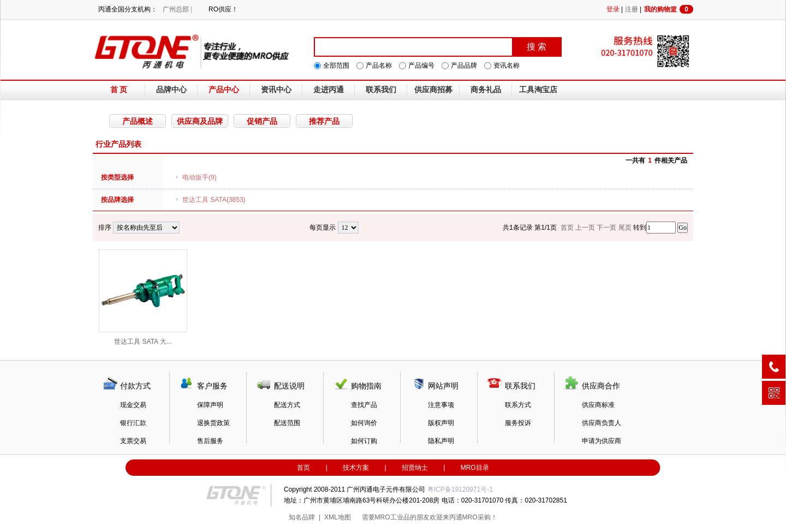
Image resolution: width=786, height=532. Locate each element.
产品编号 (421, 65)
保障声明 (210, 405)
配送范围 (287, 423)
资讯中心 (276, 90)
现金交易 (133, 405)
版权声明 (441, 423)
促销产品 (262, 121)
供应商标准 (598, 405)
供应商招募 (433, 90)
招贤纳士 (415, 468)
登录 (613, 9)
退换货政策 (213, 423)
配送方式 (287, 405)
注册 (632, 9)
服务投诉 (518, 423)
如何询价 (364, 423)
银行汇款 (133, 423)
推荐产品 (324, 121)
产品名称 (379, 65)
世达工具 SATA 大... (143, 297)
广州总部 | (177, 9)
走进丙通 (329, 90)
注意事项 (441, 405)
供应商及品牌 (200, 121)
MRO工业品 (392, 517)
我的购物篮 (669, 9)
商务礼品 (486, 90)
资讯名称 (507, 65)
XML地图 (338, 517)
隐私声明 (441, 441)
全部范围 (336, 65)
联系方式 (518, 405)
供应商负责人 (602, 423)
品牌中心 (171, 90)
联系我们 (381, 90)
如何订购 (364, 441)
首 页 (119, 90)
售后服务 (210, 441)
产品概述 (138, 121)
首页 (303, 468)
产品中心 (224, 90)
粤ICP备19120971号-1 (460, 489)
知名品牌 (302, 517)
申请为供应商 (602, 441)
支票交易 (133, 441)
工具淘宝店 (538, 90)
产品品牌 (464, 65)
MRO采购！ (480, 517)
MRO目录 (475, 468)
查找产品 (364, 405)
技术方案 (356, 468)
